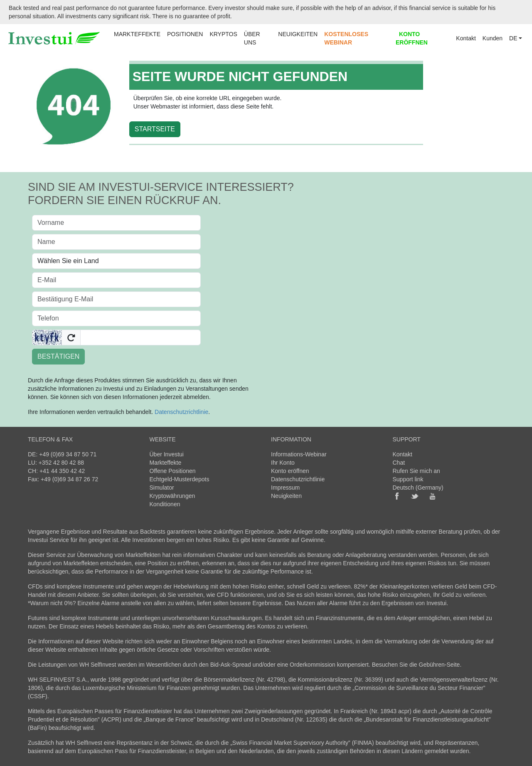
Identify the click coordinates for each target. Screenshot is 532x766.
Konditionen (165, 504)
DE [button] (513, 38)
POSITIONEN (185, 34)
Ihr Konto (283, 463)
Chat (399, 463)
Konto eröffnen (290, 471)
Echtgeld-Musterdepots (180, 479)
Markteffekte (166, 463)
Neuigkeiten (286, 496)
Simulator (162, 488)
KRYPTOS (223, 34)
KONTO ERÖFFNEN (412, 38)
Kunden (493, 38)
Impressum (285, 488)
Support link (408, 479)
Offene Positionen (173, 471)
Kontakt (466, 38)
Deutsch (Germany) (418, 488)
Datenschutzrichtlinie (181, 412)
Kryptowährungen (172, 496)
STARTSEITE (155, 129)
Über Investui (167, 454)
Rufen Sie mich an (416, 471)
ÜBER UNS (252, 38)
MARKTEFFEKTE (137, 34)
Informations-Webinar (299, 454)
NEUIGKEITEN (298, 34)
